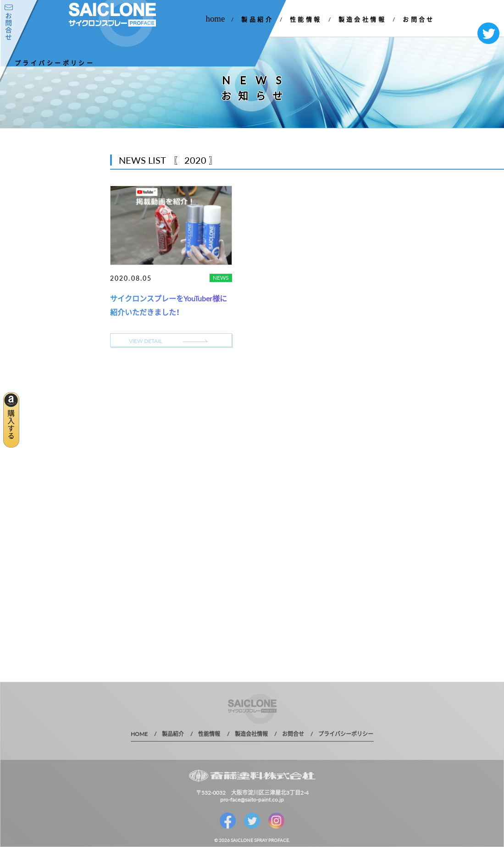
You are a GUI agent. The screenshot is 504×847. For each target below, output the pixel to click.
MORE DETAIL (50, 349)
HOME (139, 734)
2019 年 (19, 276)
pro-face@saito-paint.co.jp (252, 799)
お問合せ (419, 19)
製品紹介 (257, 19)
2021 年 (19, 244)
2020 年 (19, 260)
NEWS (221, 277)
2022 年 (19, 228)
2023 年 (19, 212)
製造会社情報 (363, 19)
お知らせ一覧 (37, 195)
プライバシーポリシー (55, 63)
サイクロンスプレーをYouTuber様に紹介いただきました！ (169, 305)
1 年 (14, 292)
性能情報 (306, 19)
